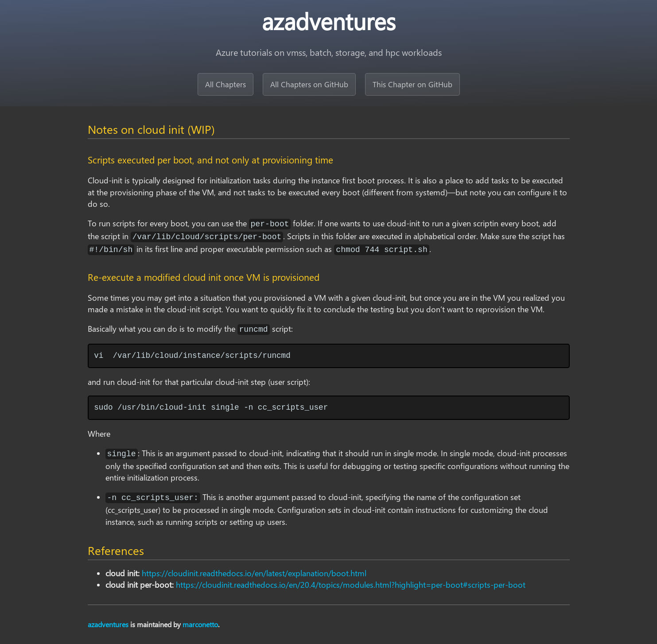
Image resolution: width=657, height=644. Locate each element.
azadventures (108, 624)
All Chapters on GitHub (309, 84)
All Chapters (225, 84)
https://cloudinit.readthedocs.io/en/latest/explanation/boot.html (254, 573)
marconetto (200, 624)
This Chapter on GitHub (412, 84)
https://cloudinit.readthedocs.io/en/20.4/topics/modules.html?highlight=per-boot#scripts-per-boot (351, 584)
